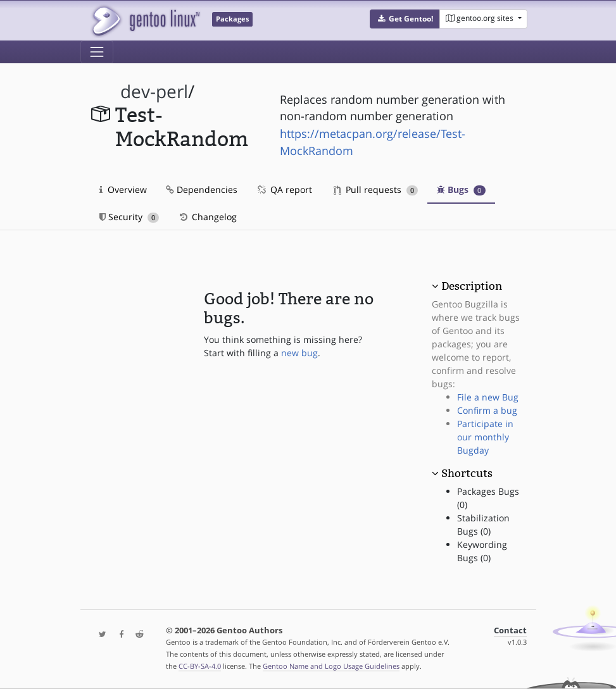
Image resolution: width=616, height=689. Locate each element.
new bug (299, 353)
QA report (284, 189)
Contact (510, 630)
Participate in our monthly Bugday (485, 437)
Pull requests (376, 189)
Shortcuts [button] (467, 473)
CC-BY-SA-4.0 (200, 666)
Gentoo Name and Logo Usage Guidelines (331, 666)
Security (129, 217)
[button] (405, 19)
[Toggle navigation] (97, 52)
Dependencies (202, 189)
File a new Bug (488, 397)
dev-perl (154, 91)
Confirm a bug (487, 410)
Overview (123, 189)
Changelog (207, 217)
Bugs (461, 189)
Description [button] (472, 286)
